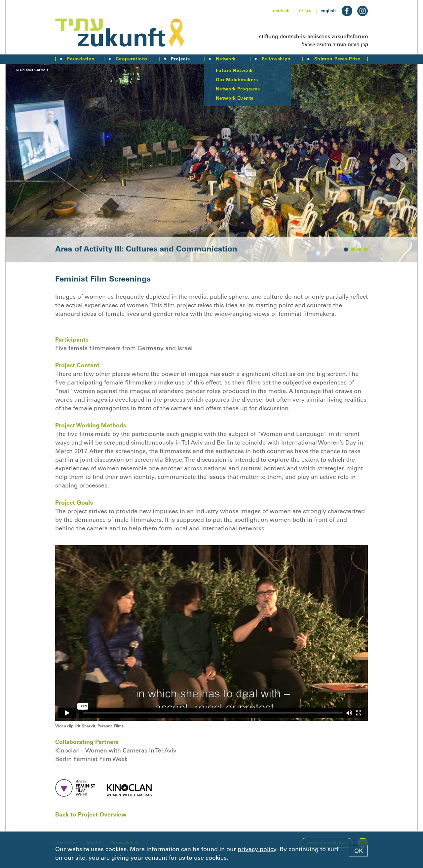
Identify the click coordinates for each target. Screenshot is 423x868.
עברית (305, 11)
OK (359, 851)
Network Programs (238, 89)
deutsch (281, 11)
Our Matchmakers (237, 80)
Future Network (234, 70)
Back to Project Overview (91, 814)
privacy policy (257, 849)
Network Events (235, 98)
